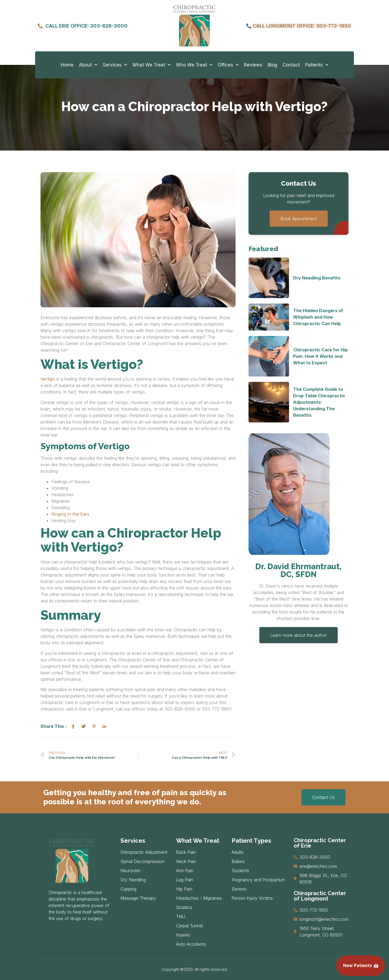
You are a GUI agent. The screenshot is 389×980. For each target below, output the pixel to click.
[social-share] (73, 726)
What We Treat (151, 65)
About (88, 65)
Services (115, 65)
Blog (272, 65)
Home (67, 65)
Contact (291, 65)
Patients (317, 65)
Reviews (253, 65)
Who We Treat (194, 65)
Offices (228, 65)
